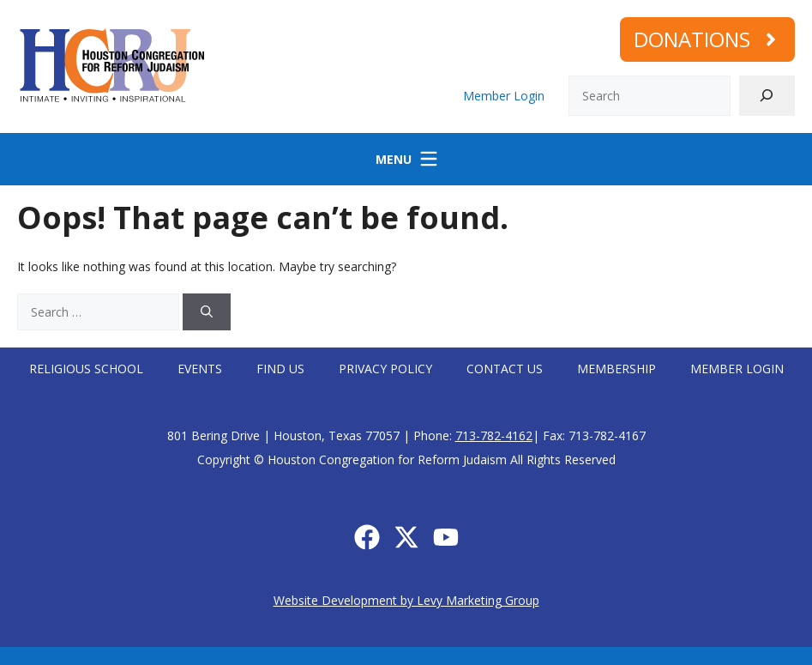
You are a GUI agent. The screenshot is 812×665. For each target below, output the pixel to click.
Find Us (280, 369)
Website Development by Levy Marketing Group (406, 600)
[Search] (767, 96)
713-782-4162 (494, 435)
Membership (617, 369)
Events (200, 369)
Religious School (86, 369)
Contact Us (505, 369)
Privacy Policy (385, 369)
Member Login (504, 96)
